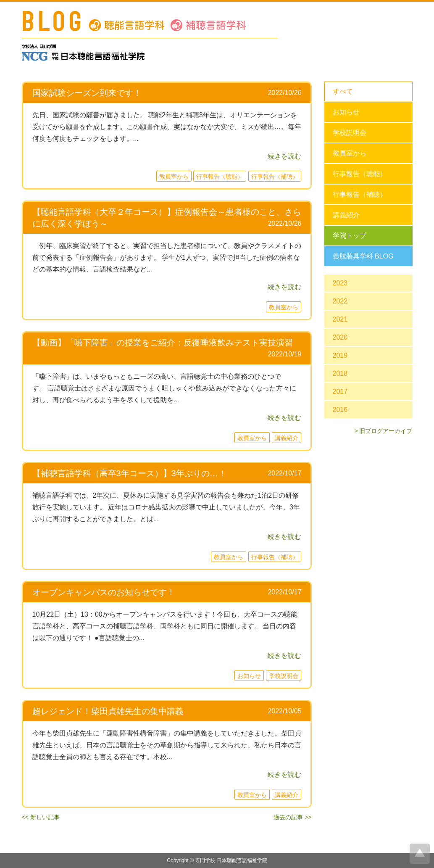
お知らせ (346, 112)
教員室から (350, 153)
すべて (343, 91)
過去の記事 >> (292, 817)
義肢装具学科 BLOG (363, 256)
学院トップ (350, 236)
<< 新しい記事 (41, 817)
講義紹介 (346, 215)
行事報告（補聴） (360, 194)
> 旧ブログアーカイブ (383, 431)
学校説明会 (350, 133)
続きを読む (284, 156)
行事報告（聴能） (360, 174)
